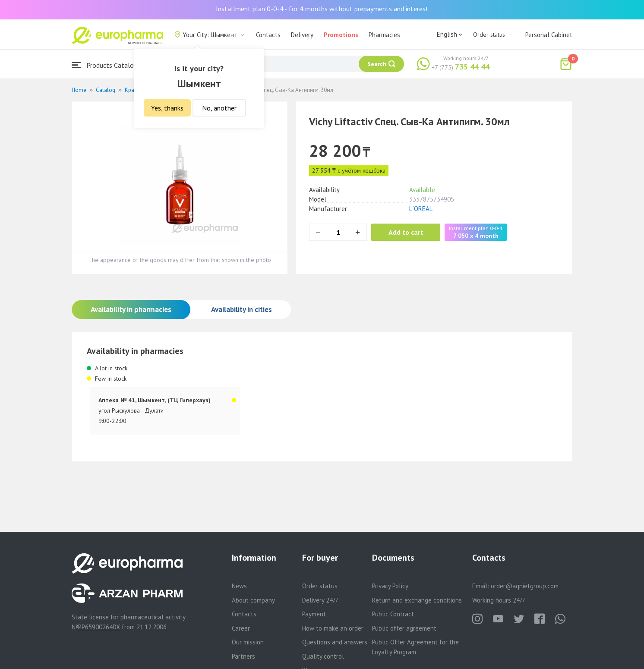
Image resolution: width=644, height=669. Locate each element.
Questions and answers (335, 642)
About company (253, 600)
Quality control (323, 656)
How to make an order (333, 628)
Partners (243, 656)
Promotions (341, 35)
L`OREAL (421, 209)
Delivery (302, 35)
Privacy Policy (390, 586)
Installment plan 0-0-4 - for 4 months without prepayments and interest (322, 9)
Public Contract (393, 614)
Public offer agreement (404, 628)
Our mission (248, 642)
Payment (314, 614)
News (239, 586)
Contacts (268, 35)
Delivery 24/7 (320, 600)
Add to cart (406, 232)
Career (241, 628)
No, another (219, 108)
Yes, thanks (167, 108)
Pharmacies (384, 35)
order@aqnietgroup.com (525, 586)
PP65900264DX (99, 627)
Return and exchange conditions (417, 600)
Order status (489, 35)
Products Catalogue (108, 65)
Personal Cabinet (549, 35)
